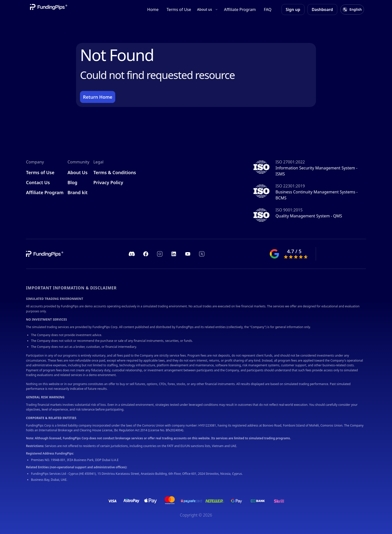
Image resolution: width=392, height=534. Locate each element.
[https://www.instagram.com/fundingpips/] (160, 254)
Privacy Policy (108, 182)
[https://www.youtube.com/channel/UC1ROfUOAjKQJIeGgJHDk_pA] (188, 254)
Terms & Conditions (115, 172)
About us (207, 9)
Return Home (98, 97)
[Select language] (352, 9)
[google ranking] (290, 254)
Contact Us (38, 182)
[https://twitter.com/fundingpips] (202, 254)
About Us (77, 172)
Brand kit (77, 192)
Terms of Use (179, 9)
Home (153, 9)
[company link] (45, 254)
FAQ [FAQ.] (267, 9)
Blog (72, 182)
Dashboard (322, 9)
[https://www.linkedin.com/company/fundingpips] (174, 254)
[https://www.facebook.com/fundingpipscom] (146, 254)
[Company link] (49, 7)
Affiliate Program (45, 192)
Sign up (293, 9)
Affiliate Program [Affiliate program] (240, 9)
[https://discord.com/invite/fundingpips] (132, 254)
